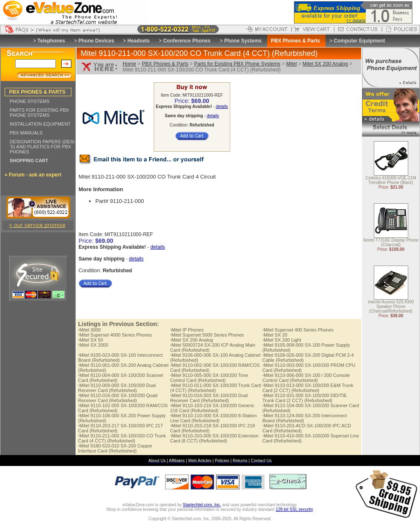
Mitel (291, 64)
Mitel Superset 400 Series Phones (298, 330)
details (222, 107)
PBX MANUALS (26, 133)
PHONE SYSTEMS (30, 101)
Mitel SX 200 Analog (325, 64)
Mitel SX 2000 (93, 345)
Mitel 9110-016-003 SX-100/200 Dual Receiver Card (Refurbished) (209, 398)
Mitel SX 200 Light (282, 340)
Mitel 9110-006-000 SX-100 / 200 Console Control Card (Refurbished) (306, 378)
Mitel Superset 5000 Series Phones (207, 335)
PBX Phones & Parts (165, 64)
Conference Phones (187, 41)
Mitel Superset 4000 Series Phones (115, 335)
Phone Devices (96, 41)
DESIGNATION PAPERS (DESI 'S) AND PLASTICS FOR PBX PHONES (42, 147)
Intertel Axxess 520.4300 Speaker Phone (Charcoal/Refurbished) (391, 307)
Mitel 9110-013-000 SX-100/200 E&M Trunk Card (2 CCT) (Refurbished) (308, 388)
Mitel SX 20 (275, 335)
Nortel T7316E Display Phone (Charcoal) (391, 243)
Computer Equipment (360, 41)
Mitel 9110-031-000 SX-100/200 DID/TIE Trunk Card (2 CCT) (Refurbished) (305, 398)
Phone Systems (243, 41)
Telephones (51, 41)
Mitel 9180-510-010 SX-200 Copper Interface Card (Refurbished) (115, 448)
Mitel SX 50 (91, 340)
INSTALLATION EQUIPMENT (40, 124)
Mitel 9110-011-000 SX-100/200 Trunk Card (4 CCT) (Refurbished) (215, 388)
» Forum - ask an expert (33, 175)
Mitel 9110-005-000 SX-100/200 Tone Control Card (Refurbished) (209, 378)
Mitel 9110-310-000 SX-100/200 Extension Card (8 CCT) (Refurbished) (214, 438)
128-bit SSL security (294, 509)
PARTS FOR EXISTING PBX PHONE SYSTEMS (39, 113)
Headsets (138, 41)
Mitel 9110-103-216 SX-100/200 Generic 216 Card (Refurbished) (212, 408)
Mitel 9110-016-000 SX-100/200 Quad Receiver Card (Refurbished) (118, 398)
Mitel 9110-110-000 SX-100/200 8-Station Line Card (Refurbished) (213, 418)
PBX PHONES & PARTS (37, 92)
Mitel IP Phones (187, 330)
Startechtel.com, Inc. (202, 505)
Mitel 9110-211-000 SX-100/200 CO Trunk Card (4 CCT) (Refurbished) (122, 438)
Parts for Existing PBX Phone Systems (237, 64)
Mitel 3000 (89, 330)
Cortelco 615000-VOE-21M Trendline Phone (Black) (391, 181)
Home (129, 64)
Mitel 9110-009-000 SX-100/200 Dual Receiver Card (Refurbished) (117, 388)
